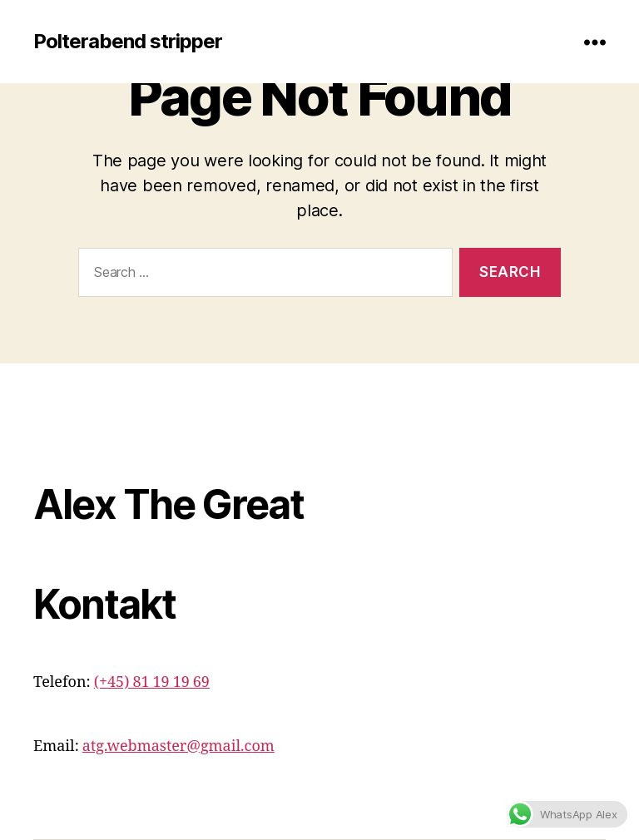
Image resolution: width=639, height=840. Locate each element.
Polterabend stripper (128, 42)
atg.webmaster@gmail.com (178, 746)
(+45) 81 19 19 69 (152, 682)
